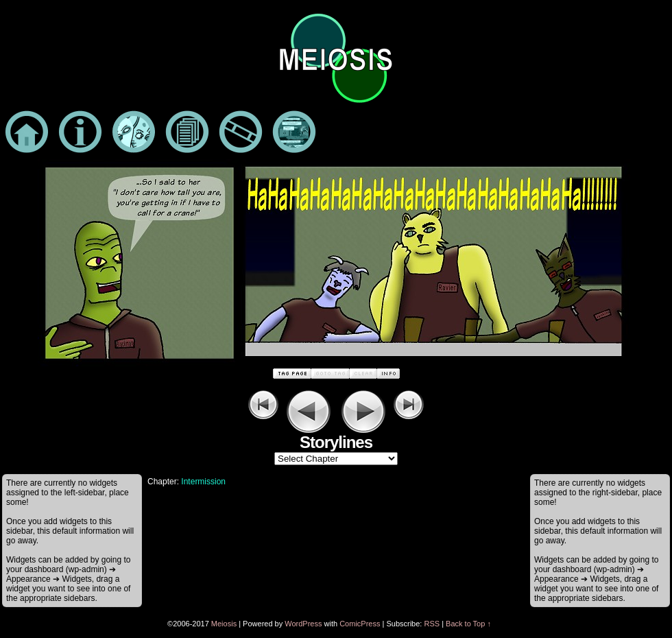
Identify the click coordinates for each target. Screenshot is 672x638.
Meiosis (224, 624)
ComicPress (360, 624)
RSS (432, 624)
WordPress (303, 624)
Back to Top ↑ (468, 624)
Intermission (203, 482)
